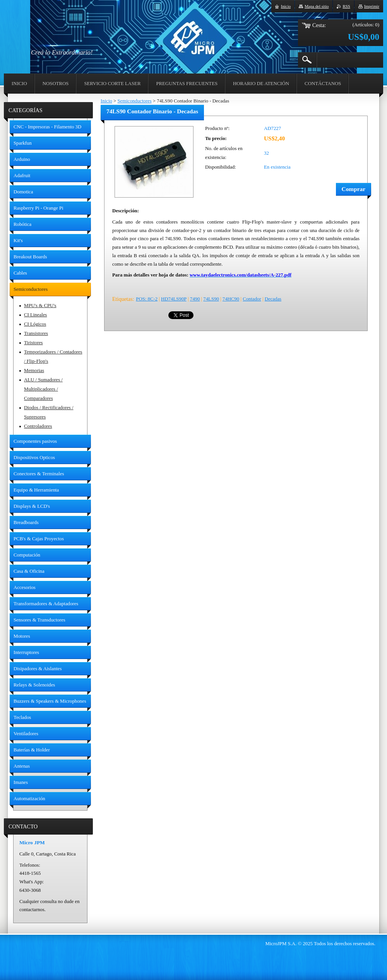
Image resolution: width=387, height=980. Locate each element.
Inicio (106, 101)
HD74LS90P (174, 299)
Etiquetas (122, 299)
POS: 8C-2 (147, 299)
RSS (346, 6)
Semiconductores (134, 101)
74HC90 (231, 299)
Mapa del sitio (317, 6)
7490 (195, 299)
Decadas (273, 299)
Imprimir (372, 6)
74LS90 (211, 299)
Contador (252, 299)
